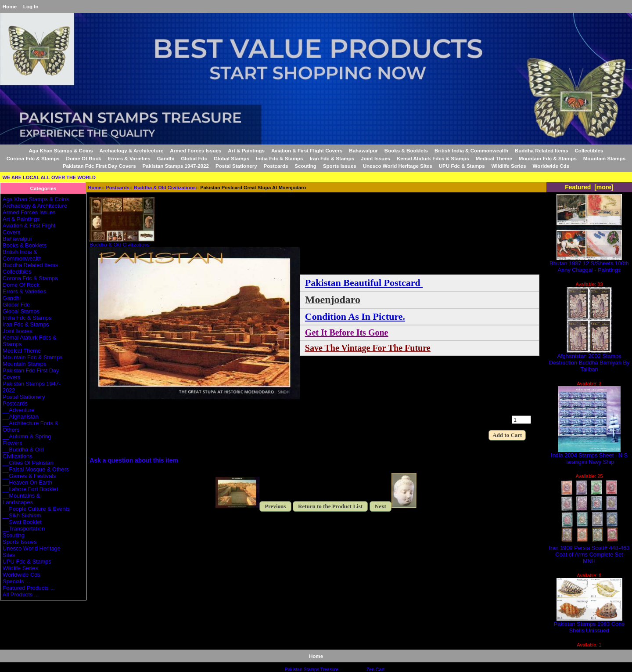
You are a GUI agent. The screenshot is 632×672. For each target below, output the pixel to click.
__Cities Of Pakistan (28, 463)
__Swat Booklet (22, 522)
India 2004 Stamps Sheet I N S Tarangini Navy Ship (589, 456)
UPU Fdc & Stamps (462, 166)
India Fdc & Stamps (280, 158)
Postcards (118, 188)
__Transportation (24, 529)
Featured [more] (589, 187)
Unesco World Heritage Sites (398, 166)
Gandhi (165, 158)
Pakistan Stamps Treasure (312, 670)
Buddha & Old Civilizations (165, 188)
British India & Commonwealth (471, 150)
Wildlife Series (509, 166)
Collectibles (589, 150)
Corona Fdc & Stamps (33, 158)
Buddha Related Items (542, 150)
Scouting (305, 166)
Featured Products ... (29, 588)
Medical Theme (494, 158)
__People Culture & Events (36, 509)
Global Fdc (194, 158)
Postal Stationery (236, 166)
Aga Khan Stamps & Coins (61, 150)
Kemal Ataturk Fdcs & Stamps (433, 158)
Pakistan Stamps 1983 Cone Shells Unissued (589, 625)
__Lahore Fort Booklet (30, 489)
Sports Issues (340, 166)
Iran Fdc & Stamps (332, 158)
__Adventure (18, 410)
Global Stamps (232, 158)
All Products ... (21, 594)
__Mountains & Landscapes (21, 499)
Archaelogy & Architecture (132, 150)
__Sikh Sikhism (22, 515)
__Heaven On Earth (27, 482)
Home (10, 6)
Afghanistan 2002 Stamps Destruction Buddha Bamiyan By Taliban (589, 360)
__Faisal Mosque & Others (36, 469)
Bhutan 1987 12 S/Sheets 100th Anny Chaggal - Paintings (589, 264)
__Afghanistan (21, 417)
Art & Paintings (246, 150)
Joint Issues (375, 158)
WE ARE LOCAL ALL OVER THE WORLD (49, 177)
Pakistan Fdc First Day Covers (99, 166)
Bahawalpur (363, 150)
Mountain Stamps (605, 158)
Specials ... (16, 581)
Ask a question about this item (134, 460)
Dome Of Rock (84, 158)
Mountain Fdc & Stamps (548, 158)
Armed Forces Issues (196, 150)
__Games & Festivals (29, 476)
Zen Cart (375, 670)
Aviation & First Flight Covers (307, 150)
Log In (31, 6)
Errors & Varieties (129, 158)
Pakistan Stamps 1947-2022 (176, 166)
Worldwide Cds (551, 166)
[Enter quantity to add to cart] (521, 420)
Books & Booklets (406, 150)
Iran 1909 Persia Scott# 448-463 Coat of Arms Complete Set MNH (589, 552)
